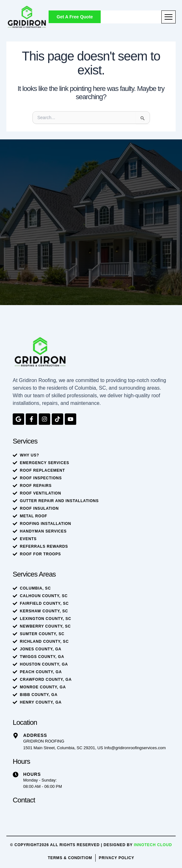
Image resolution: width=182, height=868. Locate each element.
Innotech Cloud (153, 845)
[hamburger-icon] (169, 17)
